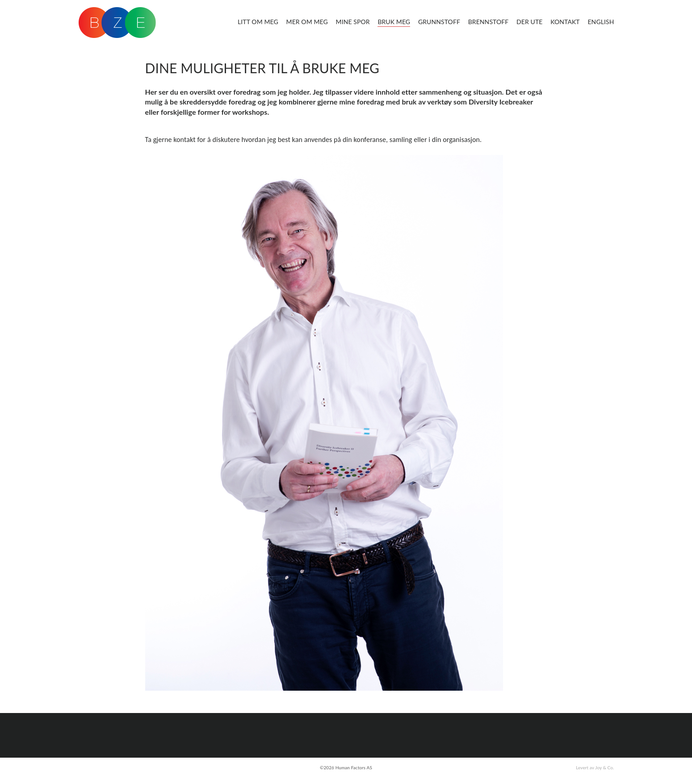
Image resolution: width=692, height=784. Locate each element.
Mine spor (353, 22)
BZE (117, 22)
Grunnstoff (439, 22)
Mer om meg (307, 22)
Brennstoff (489, 22)
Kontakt (565, 22)
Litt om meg (258, 22)
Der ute (529, 22)
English (601, 22)
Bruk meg (394, 22)
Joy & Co (604, 767)
